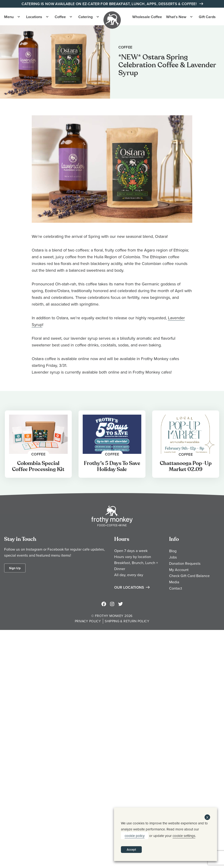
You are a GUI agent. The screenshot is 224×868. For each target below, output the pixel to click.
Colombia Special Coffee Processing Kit (38, 466)
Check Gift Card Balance (189, 576)
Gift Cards (207, 17)
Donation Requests (185, 563)
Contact (176, 588)
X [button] (207, 817)
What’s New (176, 17)
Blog (173, 551)
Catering (85, 17)
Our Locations (129, 587)
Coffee (60, 17)
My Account (179, 570)
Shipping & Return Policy (127, 621)
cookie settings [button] (184, 836)
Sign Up (15, 568)
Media (174, 582)
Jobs (173, 557)
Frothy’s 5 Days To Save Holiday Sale (112, 466)
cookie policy (135, 836)
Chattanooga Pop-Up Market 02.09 (186, 466)
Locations (34, 17)
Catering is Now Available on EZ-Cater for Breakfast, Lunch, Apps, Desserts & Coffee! (110, 4)
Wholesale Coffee (147, 17)
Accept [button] (131, 850)
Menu (9, 17)
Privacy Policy (88, 621)
